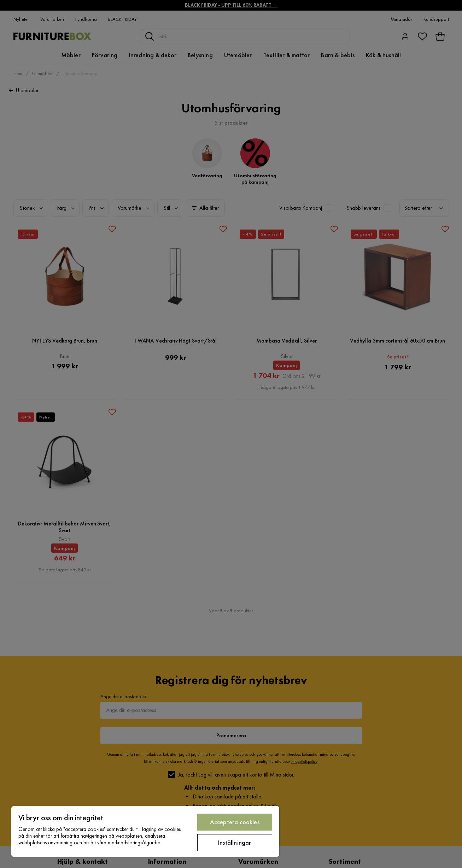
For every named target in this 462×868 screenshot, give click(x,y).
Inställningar (235, 842)
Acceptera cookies (235, 822)
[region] (145, 831)
